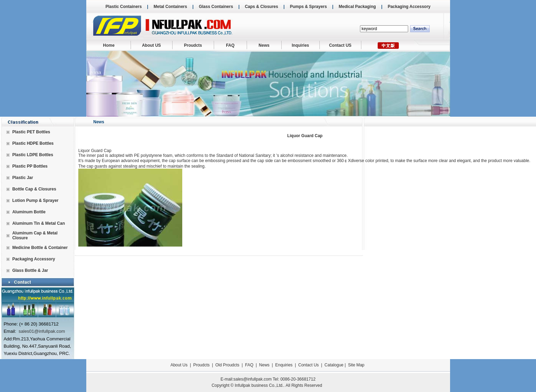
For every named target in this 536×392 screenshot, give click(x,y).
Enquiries (283, 365)
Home (109, 45)
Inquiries (300, 45)
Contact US (340, 45)
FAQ (230, 45)
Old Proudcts (227, 365)
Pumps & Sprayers (309, 7)
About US (152, 45)
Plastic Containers (124, 7)
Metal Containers (170, 7)
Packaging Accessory (409, 7)
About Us (179, 365)
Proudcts (193, 45)
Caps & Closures (262, 7)
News (264, 45)
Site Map (356, 365)
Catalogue (334, 365)
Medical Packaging (357, 7)
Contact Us (309, 365)
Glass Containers (216, 7)
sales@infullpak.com (253, 379)
